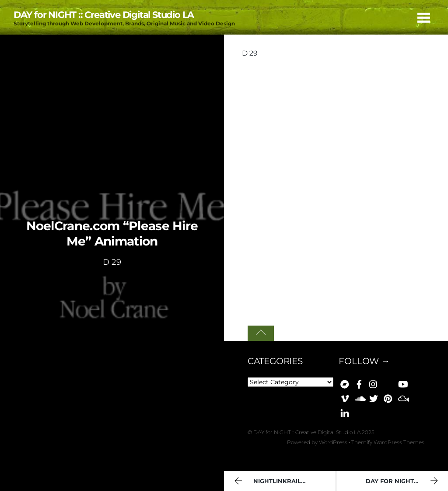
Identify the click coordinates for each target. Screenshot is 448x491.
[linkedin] (345, 412)
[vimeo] (345, 397)
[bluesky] (388, 383)
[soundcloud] (359, 397)
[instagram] (374, 383)
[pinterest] (388, 397)
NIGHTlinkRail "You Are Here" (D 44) (284, 482)
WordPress (333, 442)
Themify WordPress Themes (388, 442)
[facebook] (359, 383)
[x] (374, 397)
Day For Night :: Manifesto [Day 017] (407, 482)
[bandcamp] (345, 383)
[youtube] (402, 383)
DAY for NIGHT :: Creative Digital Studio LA (307, 432)
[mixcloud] (402, 397)
